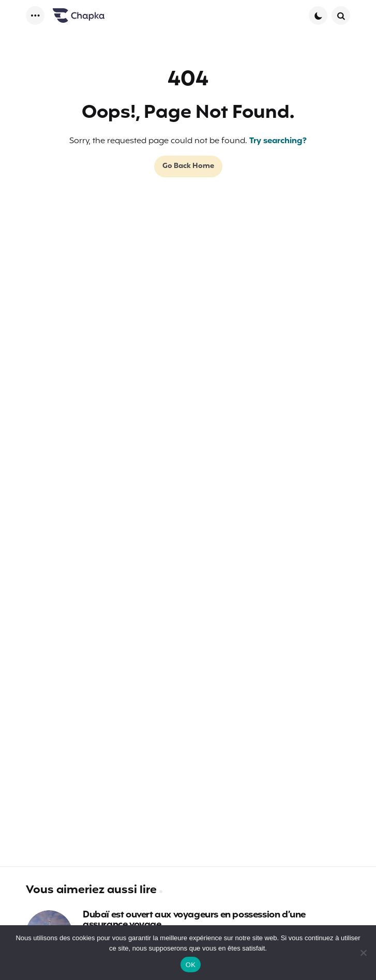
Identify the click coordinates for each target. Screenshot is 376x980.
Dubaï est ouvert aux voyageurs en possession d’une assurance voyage (194, 921)
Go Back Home (188, 166)
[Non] (363, 953)
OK (191, 965)
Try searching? (278, 141)
